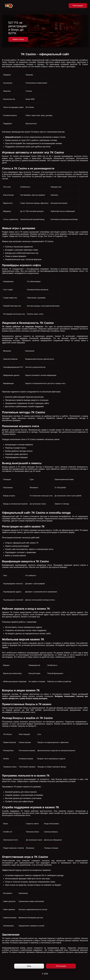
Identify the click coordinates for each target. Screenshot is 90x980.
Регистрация (78, 6)
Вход (29, 966)
